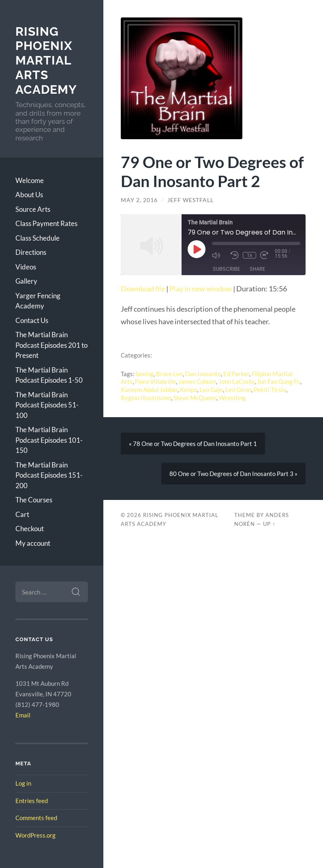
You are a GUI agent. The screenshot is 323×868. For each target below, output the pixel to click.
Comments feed (36, 818)
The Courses (34, 500)
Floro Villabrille (155, 381)
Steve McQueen (195, 398)
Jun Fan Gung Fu (279, 381)
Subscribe (226, 269)
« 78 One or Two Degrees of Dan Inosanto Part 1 (193, 444)
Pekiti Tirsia (270, 390)
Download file (143, 289)
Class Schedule (37, 238)
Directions (31, 252)
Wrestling (232, 398)
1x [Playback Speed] (249, 255)
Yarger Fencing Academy (38, 301)
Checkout (30, 529)
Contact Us (32, 320)
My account (33, 543)
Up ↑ (269, 524)
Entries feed (32, 801)
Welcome (30, 180)
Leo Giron (238, 390)
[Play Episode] (197, 249)
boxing (145, 374)
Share (257, 269)
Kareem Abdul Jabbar (149, 390)
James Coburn (197, 381)
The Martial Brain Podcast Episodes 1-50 (49, 375)
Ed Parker (236, 374)
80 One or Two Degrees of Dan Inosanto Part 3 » (233, 474)
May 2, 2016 (139, 200)
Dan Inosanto (203, 374)
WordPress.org (35, 835)
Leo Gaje (211, 390)
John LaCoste (236, 381)
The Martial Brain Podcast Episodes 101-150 (49, 440)
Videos (26, 267)
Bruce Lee (169, 374)
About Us (29, 195)
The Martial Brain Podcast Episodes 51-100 (47, 405)
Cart (22, 514)
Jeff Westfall (190, 200)
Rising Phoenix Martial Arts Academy (46, 60)
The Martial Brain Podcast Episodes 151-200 (49, 475)
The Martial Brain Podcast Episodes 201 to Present (51, 345)
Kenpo (188, 390)
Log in (23, 783)
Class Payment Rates (46, 223)
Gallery (26, 281)
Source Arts (33, 209)
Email (23, 715)
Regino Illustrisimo (146, 398)
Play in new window (201, 289)
